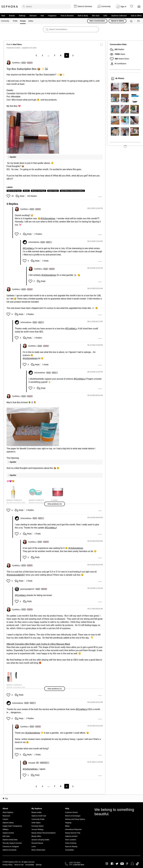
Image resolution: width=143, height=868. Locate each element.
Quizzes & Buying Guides (40, 840)
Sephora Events (8, 833)
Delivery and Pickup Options (75, 819)
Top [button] (6, 798)
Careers (5, 819)
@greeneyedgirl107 (16, 575)
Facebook (112, 864)
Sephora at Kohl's (71, 836)
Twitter (117, 864)
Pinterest (127, 864)
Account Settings (37, 829)
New (3, 16)
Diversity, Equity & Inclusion (12, 843)
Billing (67, 826)
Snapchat (132, 864)
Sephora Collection (119, 16)
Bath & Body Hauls (14, 191)
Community (5, 21)
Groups (23, 21)
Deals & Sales (53, 191)
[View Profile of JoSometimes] (37, 242)
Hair (42, 16)
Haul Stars (17, 44)
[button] (33, 132)
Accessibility (69, 850)
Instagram (107, 864)
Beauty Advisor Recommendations (43, 833)
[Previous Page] (36, 55)
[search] (46, 7)
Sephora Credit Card (39, 816)
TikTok (137, 864)
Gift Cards (6, 836)
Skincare (33, 16)
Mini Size (96, 16)
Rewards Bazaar (37, 843)
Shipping (68, 823)
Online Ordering (71, 843)
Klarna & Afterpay (71, 847)
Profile (15, 21)
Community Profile (38, 819)
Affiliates (6, 829)
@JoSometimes (48, 218)
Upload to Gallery (117, 21)
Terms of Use (19, 865)
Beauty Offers (36, 836)
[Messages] (139, 21)
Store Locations (71, 840)
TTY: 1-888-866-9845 (77, 865)
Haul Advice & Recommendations (72, 191)
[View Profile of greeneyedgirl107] (30, 589)
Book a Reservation (38, 850)
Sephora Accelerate (10, 850)
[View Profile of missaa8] (34, 763)
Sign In (123, 7)
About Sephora (8, 812)
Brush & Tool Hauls (39, 191)
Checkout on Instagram (11, 847)
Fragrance (52, 16)
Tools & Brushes (67, 16)
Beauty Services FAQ (73, 833)
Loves (34, 847)
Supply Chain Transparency (12, 826)
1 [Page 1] (43, 55)
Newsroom (6, 816)
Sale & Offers (136, 16)
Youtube (122, 864)
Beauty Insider (37, 812)
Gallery (31, 21)
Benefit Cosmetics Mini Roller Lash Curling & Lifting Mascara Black (39, 644)
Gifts (105, 16)
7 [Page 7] (55, 55)
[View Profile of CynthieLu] (19, 63)
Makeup (22, 16)
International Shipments (73, 829)
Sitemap (39, 865)
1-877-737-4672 (75, 863)
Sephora (10, 7)
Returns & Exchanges (73, 816)
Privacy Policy (8, 865)
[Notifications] (132, 21)
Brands (12, 16)
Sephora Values (8, 823)
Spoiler (13, 157)
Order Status (36, 823)
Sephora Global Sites (10, 840)
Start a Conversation (97, 21)
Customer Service (71, 812)
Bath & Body (83, 16)
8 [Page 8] (61, 55)
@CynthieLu (28, 248)
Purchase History (37, 826)
